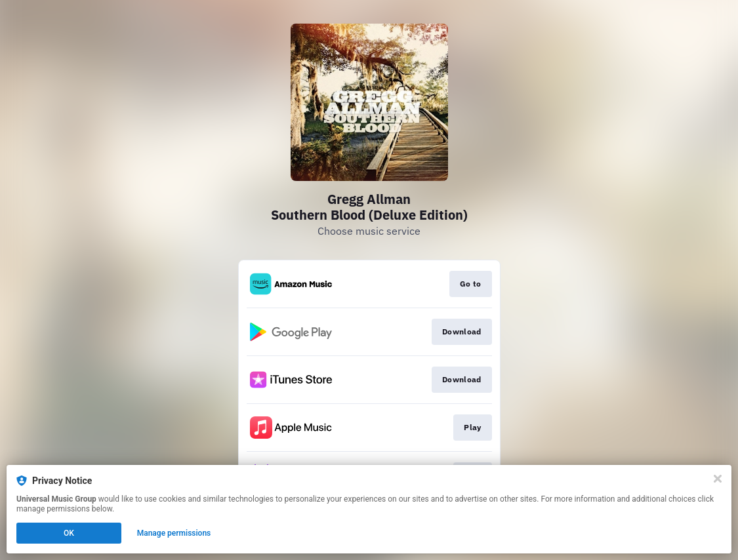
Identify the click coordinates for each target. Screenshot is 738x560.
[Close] (718, 479)
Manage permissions (174, 533)
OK (69, 533)
